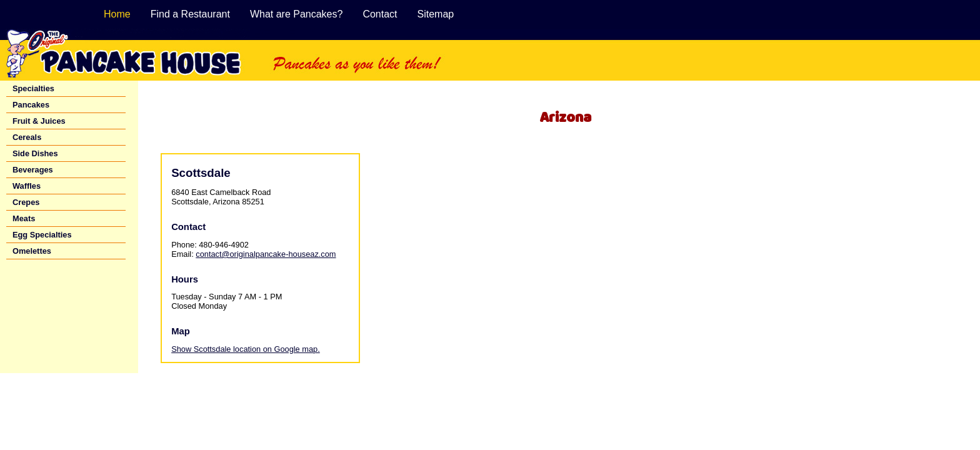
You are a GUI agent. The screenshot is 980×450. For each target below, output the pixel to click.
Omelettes (32, 251)
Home (117, 14)
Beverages (33, 170)
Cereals (27, 137)
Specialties (33, 88)
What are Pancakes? (297, 14)
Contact (380, 14)
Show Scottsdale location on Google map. (246, 349)
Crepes (26, 202)
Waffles (27, 186)
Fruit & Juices (39, 121)
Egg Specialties (42, 235)
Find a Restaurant (190, 14)
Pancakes (31, 105)
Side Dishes (35, 153)
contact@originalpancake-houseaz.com (266, 254)
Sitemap (436, 14)
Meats (24, 218)
